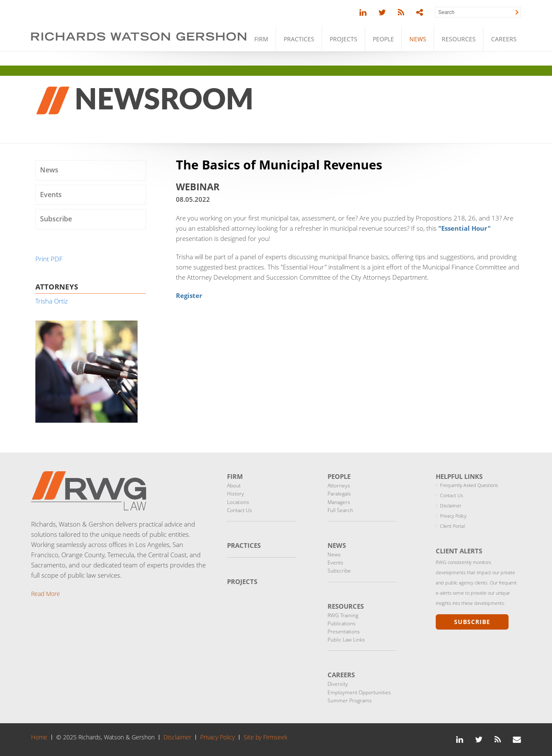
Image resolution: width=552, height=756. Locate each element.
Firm (261, 39)
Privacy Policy (453, 516)
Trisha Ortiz (52, 301)
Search (446, 12)
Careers (504, 39)
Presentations (344, 631)
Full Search (340, 510)
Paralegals (339, 494)
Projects (344, 39)
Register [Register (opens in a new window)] (189, 295)
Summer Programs (350, 700)
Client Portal (452, 526)
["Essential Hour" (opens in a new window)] (464, 228)
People (383, 39)
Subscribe (56, 219)
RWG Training (343, 615)
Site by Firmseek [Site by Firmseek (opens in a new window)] (266, 737)
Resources (459, 39)
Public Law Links (346, 640)
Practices (299, 39)
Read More (46, 594)
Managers (339, 502)
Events (51, 195)
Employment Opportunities (359, 692)
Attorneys (339, 485)
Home (39, 737)
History (236, 494)
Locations (238, 502)
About (234, 485)
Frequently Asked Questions (469, 485)
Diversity (338, 684)
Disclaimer (451, 505)
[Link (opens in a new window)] (363, 13)
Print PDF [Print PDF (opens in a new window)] (49, 259)
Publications (342, 623)
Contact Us (240, 510)
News (418, 39)
